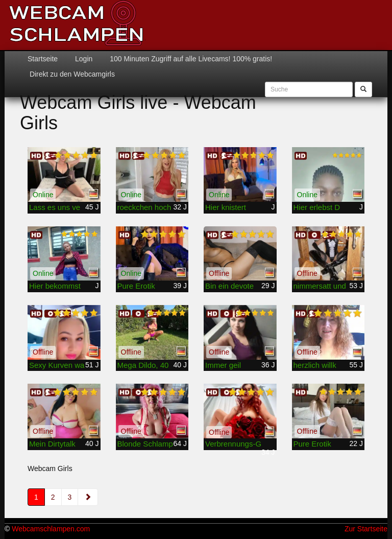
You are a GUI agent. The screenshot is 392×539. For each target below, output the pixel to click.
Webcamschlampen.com (51, 529)
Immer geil (223, 365)
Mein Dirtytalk (52, 444)
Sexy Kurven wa (57, 365)
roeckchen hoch (144, 207)
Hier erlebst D (317, 207)
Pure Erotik (136, 286)
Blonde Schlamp (145, 444)
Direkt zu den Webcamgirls (71, 74)
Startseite (43, 59)
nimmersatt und (320, 286)
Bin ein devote (229, 286)
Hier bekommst (55, 286)
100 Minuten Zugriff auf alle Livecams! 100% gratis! (190, 59)
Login (83, 59)
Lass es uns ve (55, 207)
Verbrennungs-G (233, 444)
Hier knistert (226, 207)
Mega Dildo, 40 (143, 365)
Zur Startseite (366, 529)
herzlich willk (315, 365)
